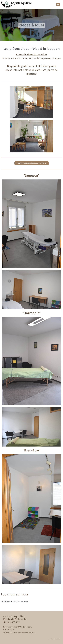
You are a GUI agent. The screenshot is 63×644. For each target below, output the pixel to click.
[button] (58, 4)
